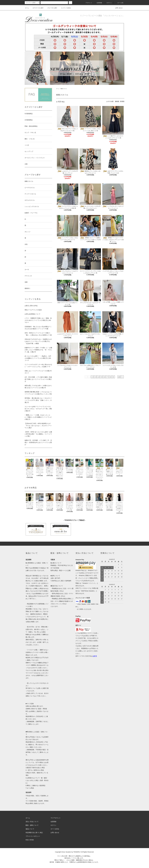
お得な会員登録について (32, 314)
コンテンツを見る (65, 8)
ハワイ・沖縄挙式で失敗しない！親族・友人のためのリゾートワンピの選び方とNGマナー (38, 320)
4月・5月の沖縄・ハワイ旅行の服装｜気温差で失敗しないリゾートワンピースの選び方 (38, 379)
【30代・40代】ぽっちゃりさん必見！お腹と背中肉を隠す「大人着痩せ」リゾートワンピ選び (38, 434)
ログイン (108, 3)
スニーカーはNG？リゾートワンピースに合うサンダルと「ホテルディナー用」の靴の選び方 (38, 409)
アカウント (88, 3)
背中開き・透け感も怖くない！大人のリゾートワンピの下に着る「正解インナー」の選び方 (38, 400)
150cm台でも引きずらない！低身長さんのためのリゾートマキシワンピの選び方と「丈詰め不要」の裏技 (38, 341)
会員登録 (98, 3)
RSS (27, 840)
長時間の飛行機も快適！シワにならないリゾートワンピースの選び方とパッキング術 (38, 393)
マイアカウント (56, 818)
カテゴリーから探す (37, 8)
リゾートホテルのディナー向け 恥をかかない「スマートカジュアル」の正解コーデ (38, 366)
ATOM (32, 840)
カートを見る (55, 829)
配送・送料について (32, 825)
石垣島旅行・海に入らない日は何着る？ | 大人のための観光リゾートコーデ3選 (38, 328)
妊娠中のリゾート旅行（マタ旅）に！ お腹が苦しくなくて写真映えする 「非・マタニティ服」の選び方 (38, 350)
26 (119, 377)
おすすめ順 (110, 101)
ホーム (27, 8)
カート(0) (119, 3)
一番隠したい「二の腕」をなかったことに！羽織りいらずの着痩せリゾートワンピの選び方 (38, 417)
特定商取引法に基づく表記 (34, 833)
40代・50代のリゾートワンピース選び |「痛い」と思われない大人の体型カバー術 (38, 334)
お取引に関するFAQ (31, 306)
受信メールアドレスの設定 (33, 310)
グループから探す (51, 8)
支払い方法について (32, 822)
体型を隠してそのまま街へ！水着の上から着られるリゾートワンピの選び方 (38, 387)
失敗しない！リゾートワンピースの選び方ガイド (38, 372)
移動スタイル (64, 89)
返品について (30, 829)
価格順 (117, 101)
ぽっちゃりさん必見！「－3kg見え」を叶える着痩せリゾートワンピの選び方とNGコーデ (38, 358)
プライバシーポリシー (33, 836)
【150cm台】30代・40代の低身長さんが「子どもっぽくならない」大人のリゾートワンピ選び (38, 426)
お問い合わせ (118, 8)
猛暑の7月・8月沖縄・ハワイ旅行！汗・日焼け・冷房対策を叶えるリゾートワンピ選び (38, 442)
